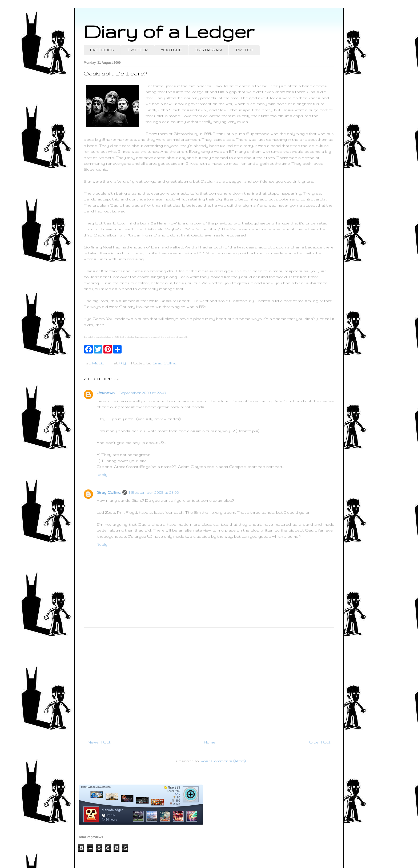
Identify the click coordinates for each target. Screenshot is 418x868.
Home (210, 742)
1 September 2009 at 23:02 (154, 492)
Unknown (106, 393)
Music (98, 363)
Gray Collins (109, 492)
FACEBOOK (102, 50)
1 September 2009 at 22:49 (141, 393)
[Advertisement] (209, 681)
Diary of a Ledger (169, 31)
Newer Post (99, 742)
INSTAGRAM (208, 50)
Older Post (320, 742)
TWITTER (138, 50)
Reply (102, 475)
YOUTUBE (171, 50)
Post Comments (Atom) (223, 761)
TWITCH (244, 50)
